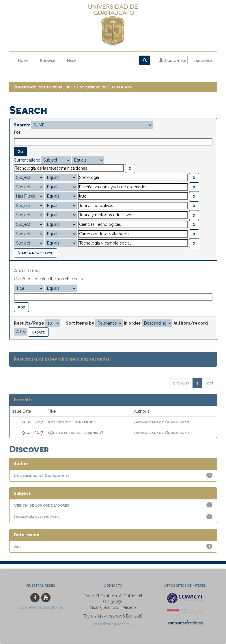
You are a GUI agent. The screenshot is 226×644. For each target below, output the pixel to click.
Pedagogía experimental (37, 517)
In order (132, 323)
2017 (18, 547)
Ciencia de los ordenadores (41, 505)
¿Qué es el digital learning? (75, 433)
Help (71, 60)
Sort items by (80, 323)
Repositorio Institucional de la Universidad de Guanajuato (73, 87)
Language (203, 60)
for (17, 132)
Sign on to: (172, 60)
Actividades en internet (71, 422)
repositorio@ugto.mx (113, 624)
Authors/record (191, 323)
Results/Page (29, 323)
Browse (48, 60)
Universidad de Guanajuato (161, 422)
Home (23, 60)
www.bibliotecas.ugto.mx (41, 608)
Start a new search (36, 253)
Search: (22, 125)
